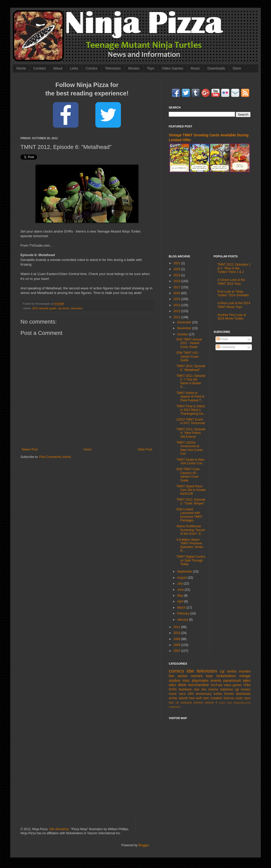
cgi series (64, 308)
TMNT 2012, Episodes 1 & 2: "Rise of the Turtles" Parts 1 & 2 (234, 268)
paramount (232, 680)
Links (74, 68)
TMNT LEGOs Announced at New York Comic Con (190, 448)
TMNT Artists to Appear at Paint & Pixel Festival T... (190, 397)
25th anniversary (200, 694)
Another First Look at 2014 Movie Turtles (232, 317)
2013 (177, 311)
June (181, 590)
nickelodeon (226, 676)
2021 (177, 263)
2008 (177, 645)
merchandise (198, 685)
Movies (134, 68)
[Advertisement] (210, 214)
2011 (177, 627)
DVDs (173, 689)
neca (182, 694)
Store (237, 68)
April (181, 601)
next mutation (213, 698)
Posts (222, 339)
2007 (177, 651)
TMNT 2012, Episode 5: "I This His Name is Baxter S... (191, 381)
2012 (177, 317)
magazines (175, 707)
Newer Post (30, 449)
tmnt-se (229, 698)
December (185, 322)
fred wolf (195, 698)
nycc (247, 698)
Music (195, 68)
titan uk (174, 702)
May (180, 596)
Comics (92, 68)
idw (190, 671)
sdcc (173, 685)
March (182, 608)
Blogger (144, 845)
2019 (177, 275)
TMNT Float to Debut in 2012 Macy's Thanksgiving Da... (191, 410)
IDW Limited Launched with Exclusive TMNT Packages (189, 515)
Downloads (216, 68)
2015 (177, 299)
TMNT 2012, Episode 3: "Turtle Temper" (191, 501)
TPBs (247, 685)
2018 (177, 281)
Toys (150, 68)
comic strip (225, 703)
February (184, 613)
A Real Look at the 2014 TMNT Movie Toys (234, 305)
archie (173, 698)
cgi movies (243, 689)
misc (186, 680)
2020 (177, 269)
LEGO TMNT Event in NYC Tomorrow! (191, 421)
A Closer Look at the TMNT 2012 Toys (231, 282)
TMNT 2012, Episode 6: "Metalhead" (191, 368)
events (216, 680)
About (58, 68)
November (185, 328)
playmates (200, 680)
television (77, 308)
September (185, 572)
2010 (177, 633)
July (180, 584)
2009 (177, 639)
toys (209, 676)
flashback (185, 689)
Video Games (172, 68)
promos (198, 702)
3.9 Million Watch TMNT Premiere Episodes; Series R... (190, 545)
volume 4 (211, 702)
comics (176, 671)
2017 (177, 287)
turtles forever (224, 694)
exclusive (186, 702)
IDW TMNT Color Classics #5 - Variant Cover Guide (188, 475)
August (182, 578)
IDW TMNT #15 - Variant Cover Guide (188, 356)
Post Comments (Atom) (55, 457)
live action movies (186, 676)
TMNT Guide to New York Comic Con (190, 462)
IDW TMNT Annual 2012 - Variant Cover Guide (189, 343)
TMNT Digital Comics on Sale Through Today (191, 560)
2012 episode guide (44, 308)
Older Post (145, 449)
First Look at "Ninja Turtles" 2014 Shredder (233, 293)
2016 (177, 293)
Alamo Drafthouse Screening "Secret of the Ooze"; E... (191, 530)
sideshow (227, 689)
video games (233, 685)
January (183, 620)
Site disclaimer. (59, 829)
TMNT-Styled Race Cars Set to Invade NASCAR (191, 490)
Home (21, 68)
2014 (177, 305)
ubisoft (183, 698)
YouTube (216, 685)
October (183, 334)
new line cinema (206, 689)
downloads (243, 694)
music (173, 694)
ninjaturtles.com (242, 703)
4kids (182, 685)
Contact (39, 68)
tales (247, 680)
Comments (226, 347)
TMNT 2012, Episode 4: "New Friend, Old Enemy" (191, 433)
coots (239, 698)
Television (113, 68)
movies (245, 671)
